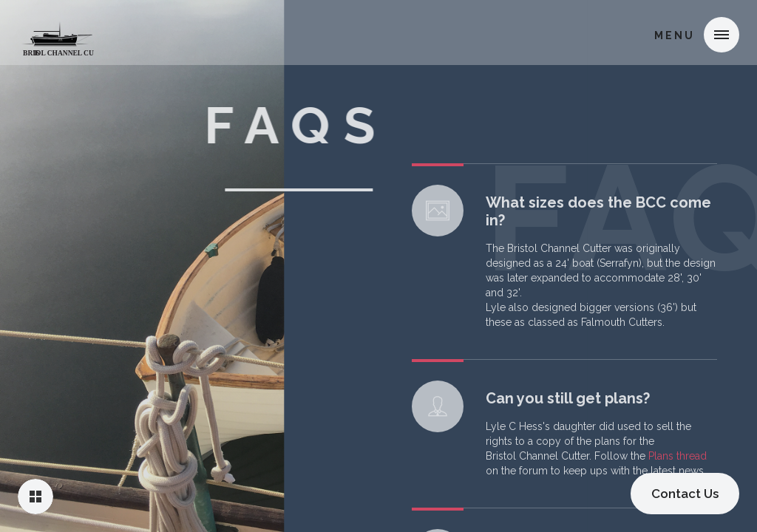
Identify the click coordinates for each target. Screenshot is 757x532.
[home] (57, 33)
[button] (722, 35)
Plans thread (678, 461)
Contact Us (685, 494)
